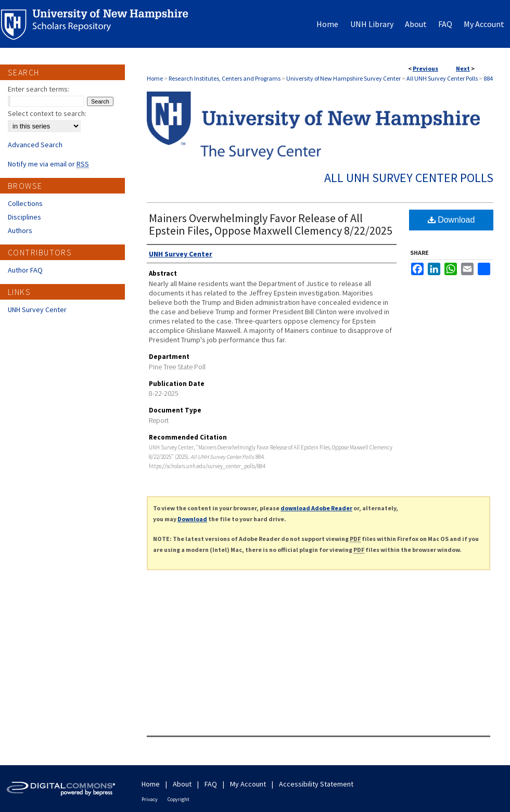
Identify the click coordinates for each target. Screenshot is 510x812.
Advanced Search (35, 145)
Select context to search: (47, 113)
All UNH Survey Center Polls (442, 78)
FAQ (211, 784)
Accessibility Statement (316, 784)
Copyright (178, 799)
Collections (25, 203)
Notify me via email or (48, 164)
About (182, 784)
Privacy (150, 799)
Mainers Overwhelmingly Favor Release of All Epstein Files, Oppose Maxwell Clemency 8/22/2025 (271, 224)
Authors (20, 230)
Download (451, 220)
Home (155, 78)
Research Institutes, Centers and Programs (225, 78)
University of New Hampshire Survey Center (343, 78)
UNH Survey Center (37, 310)
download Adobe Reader (316, 508)
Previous (425, 68)
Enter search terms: (39, 89)
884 (488, 78)
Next (463, 68)
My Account (248, 784)
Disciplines (24, 217)
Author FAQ (25, 270)
